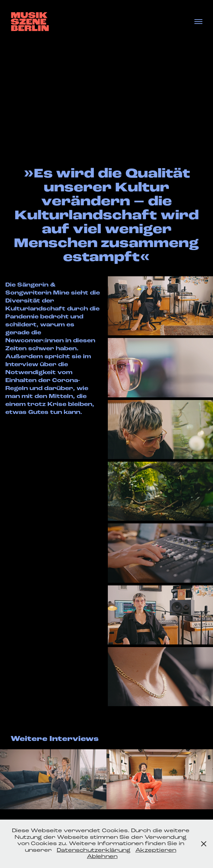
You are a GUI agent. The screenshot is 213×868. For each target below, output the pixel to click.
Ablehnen (102, 856)
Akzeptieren (156, 850)
